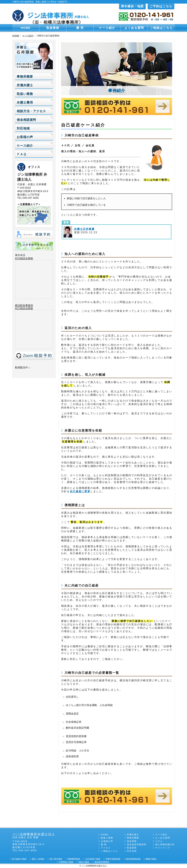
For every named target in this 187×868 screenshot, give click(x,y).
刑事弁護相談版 (113, 859)
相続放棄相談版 (133, 859)
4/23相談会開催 (24, 258)
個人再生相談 (56, 859)
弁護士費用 (25, 102)
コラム (159, 841)
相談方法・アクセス (31, 111)
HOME (26, 28)
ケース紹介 (107, 28)
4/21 (17, 308)
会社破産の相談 (93, 859)
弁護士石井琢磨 (84, 229)
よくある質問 (134, 28)
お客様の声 (25, 137)
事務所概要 (25, 77)
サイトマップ (163, 848)
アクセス (106, 848)
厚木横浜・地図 (132, 6)
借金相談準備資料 (137, 844)
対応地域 (23, 128)
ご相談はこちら (161, 28)
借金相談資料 (26, 120)
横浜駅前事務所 (24, 305)
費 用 (80, 28)
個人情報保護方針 (165, 844)
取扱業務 (53, 28)
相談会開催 (26, 308)
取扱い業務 (25, 94)
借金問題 (132, 841)
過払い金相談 (38, 859)
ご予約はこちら (161, 6)
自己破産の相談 (19, 859)
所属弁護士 (25, 85)
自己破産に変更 (80, 491)
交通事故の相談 (66, 862)
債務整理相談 (74, 859)
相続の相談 (84, 862)
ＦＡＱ (21, 154)
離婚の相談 (151, 859)
